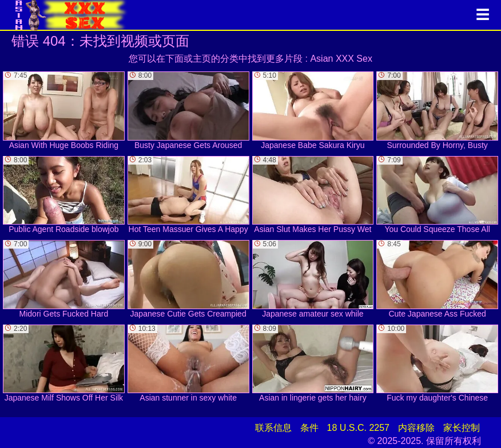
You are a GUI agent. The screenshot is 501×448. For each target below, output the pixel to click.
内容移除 (416, 428)
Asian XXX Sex (341, 59)
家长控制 (462, 428)
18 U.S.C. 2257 (358, 428)
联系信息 (273, 428)
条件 (309, 428)
